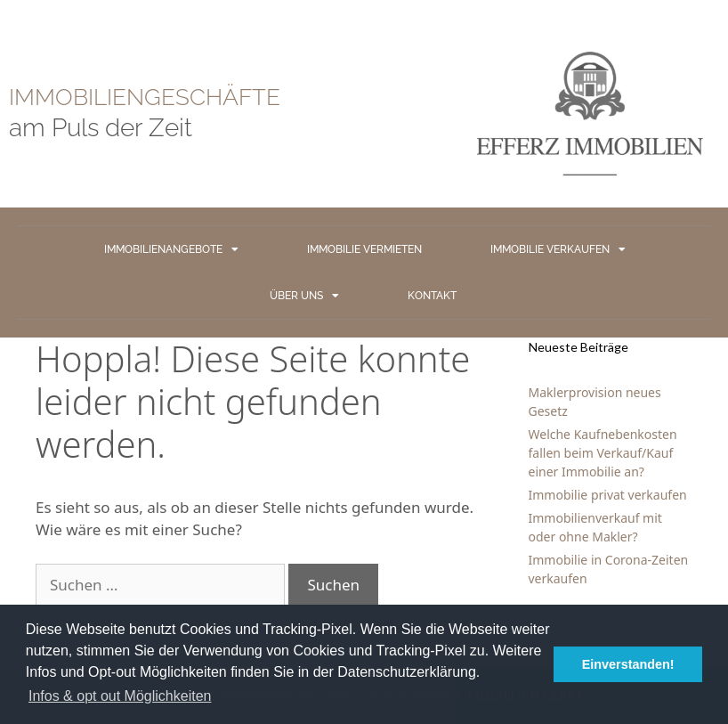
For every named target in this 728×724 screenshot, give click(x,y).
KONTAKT (432, 296)
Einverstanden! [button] (628, 664)
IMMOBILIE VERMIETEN (364, 249)
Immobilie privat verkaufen (608, 495)
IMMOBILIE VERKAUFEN (558, 249)
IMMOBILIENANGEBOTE (171, 249)
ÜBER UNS (304, 296)
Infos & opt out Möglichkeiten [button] (120, 696)
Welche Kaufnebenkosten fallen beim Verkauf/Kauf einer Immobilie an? (603, 453)
